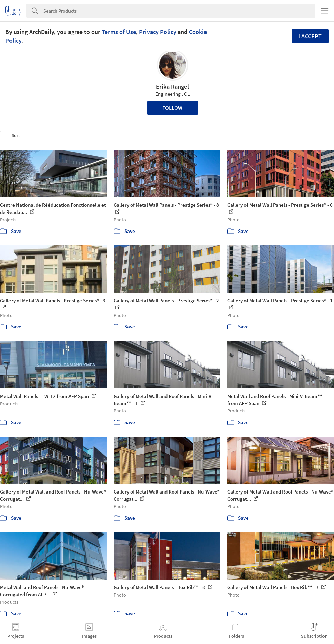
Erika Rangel (172, 87)
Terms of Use (119, 32)
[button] (12, 136)
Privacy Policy (158, 32)
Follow (172, 108)
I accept (310, 36)
